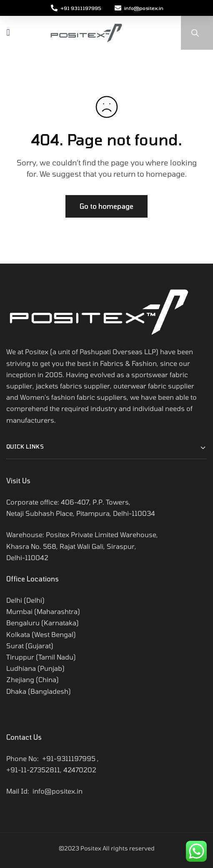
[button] (8, 33)
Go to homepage (106, 206)
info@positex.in (58, 791)
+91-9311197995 (69, 758)
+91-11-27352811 (33, 770)
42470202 (80, 770)
